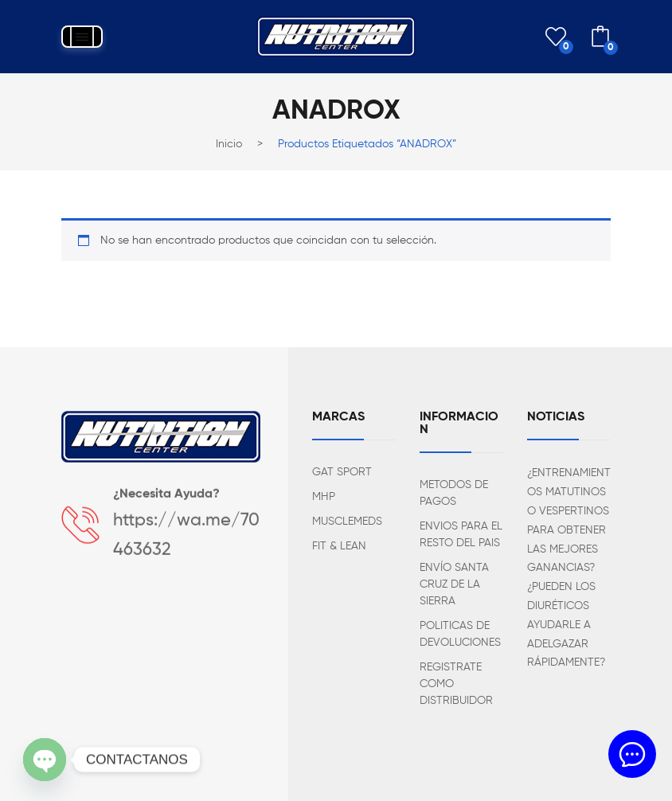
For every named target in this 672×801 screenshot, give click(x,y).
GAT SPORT (342, 472)
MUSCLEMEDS (347, 522)
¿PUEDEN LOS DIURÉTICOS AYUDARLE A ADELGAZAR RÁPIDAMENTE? (566, 625)
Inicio (229, 144)
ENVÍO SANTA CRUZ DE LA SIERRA (454, 584)
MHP (324, 497)
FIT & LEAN (339, 546)
